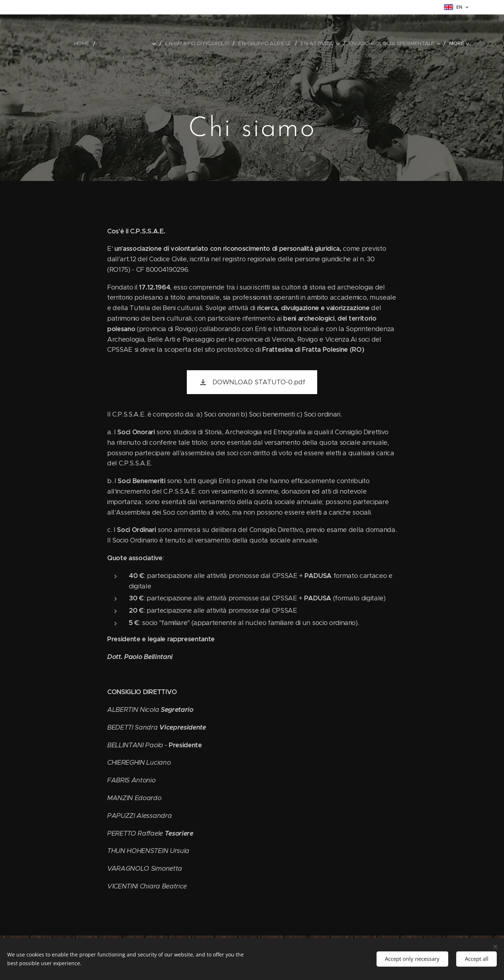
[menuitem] (84, 43)
